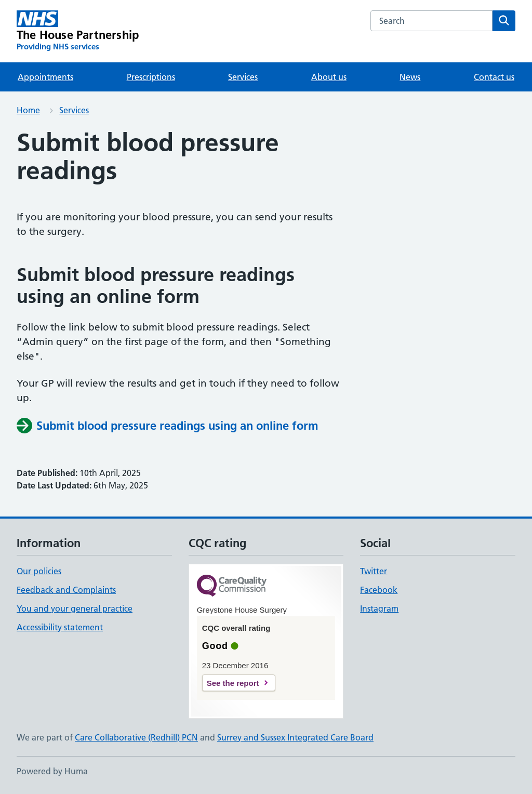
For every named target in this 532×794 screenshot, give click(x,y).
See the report (233, 683)
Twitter (374, 571)
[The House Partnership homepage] (78, 31)
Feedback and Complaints (66, 590)
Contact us (494, 77)
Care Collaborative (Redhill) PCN (136, 737)
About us (329, 77)
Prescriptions (151, 77)
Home (28, 110)
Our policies (39, 571)
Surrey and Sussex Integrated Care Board (295, 737)
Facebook (379, 590)
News (410, 77)
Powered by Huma (52, 771)
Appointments (45, 77)
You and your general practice (75, 608)
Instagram (379, 608)
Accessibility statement (60, 627)
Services (243, 77)
